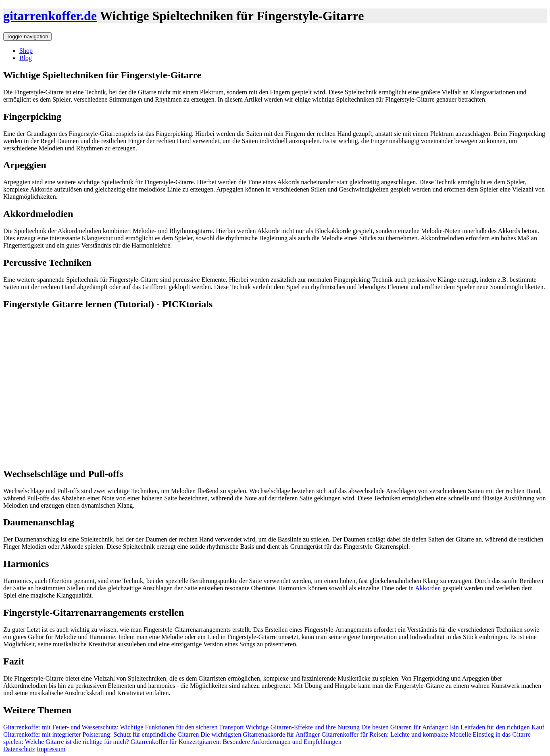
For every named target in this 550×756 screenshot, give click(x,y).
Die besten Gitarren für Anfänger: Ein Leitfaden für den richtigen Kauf (453, 727)
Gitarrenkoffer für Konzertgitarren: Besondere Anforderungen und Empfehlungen (235, 742)
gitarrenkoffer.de (50, 16)
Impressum (51, 749)
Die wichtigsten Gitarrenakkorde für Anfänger (259, 734)
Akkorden (428, 588)
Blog (26, 58)
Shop (26, 51)
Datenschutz (19, 749)
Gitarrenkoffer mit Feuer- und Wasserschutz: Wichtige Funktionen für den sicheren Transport (124, 727)
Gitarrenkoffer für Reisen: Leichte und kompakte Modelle (395, 734)
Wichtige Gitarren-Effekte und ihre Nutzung (303, 727)
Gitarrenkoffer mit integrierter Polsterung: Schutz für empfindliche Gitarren (101, 734)
